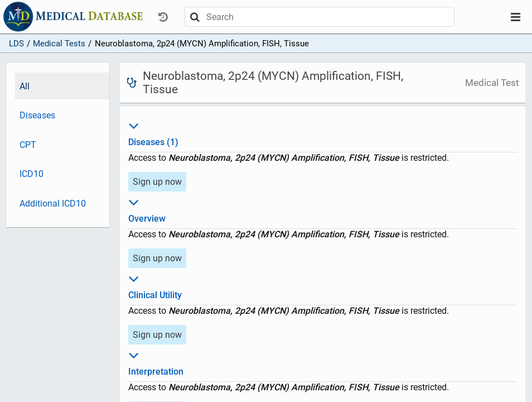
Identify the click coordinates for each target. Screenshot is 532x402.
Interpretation (323, 362)
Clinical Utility (323, 285)
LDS (16, 44)
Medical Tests (59, 44)
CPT (28, 145)
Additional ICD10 (53, 204)
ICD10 (32, 174)
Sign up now (157, 182)
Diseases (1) (323, 132)
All (25, 86)
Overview (323, 209)
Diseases (37, 115)
